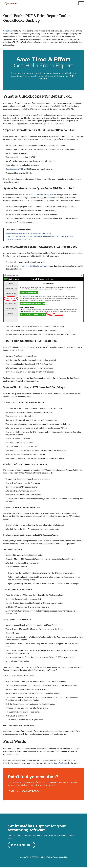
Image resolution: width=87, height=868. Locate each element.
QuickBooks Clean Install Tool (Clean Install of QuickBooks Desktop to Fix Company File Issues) (40, 237)
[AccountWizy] (10, 3)
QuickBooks (8, 31)
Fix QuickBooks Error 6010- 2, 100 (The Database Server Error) (28, 234)
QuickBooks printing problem (45, 195)
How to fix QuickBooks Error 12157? (19, 239)
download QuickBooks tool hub (34, 266)
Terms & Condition (60, 858)
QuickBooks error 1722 (14, 169)
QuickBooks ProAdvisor (59, 764)
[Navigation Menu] (81, 3)
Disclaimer (42, 858)
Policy (50, 858)
